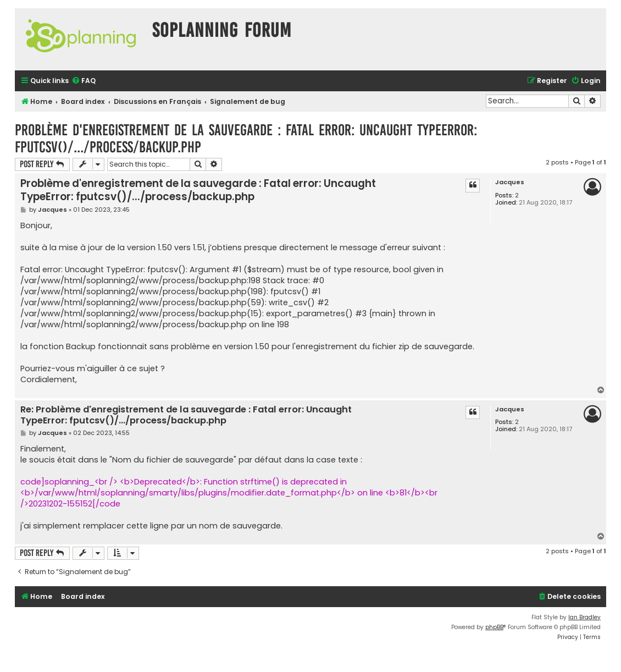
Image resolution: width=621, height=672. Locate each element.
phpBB (494, 627)
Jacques (510, 182)
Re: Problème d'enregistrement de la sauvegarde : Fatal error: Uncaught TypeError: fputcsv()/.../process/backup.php (186, 415)
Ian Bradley (584, 617)
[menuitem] (84, 81)
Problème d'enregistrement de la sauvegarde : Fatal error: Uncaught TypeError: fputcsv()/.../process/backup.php (246, 139)
